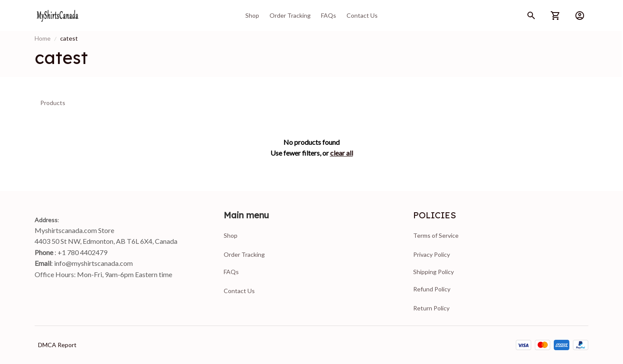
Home (43, 38)
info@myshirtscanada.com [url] (93, 263)
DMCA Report (57, 345)
